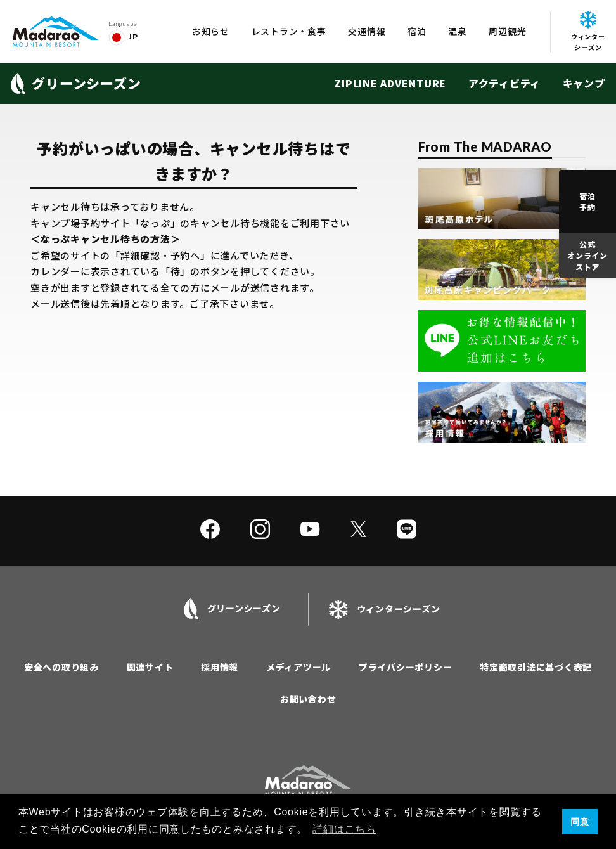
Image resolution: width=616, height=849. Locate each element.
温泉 (458, 31)
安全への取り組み (61, 667)
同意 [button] (580, 822)
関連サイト (150, 667)
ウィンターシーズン (588, 31)
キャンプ (584, 83)
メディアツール (298, 667)
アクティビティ (504, 83)
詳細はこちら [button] (344, 829)
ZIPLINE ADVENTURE (390, 83)
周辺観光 (507, 31)
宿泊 (417, 31)
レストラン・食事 (289, 31)
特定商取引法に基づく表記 (536, 667)
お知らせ (211, 31)
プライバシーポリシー (406, 667)
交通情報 (367, 31)
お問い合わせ (308, 699)
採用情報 (220, 667)
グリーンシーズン (76, 84)
